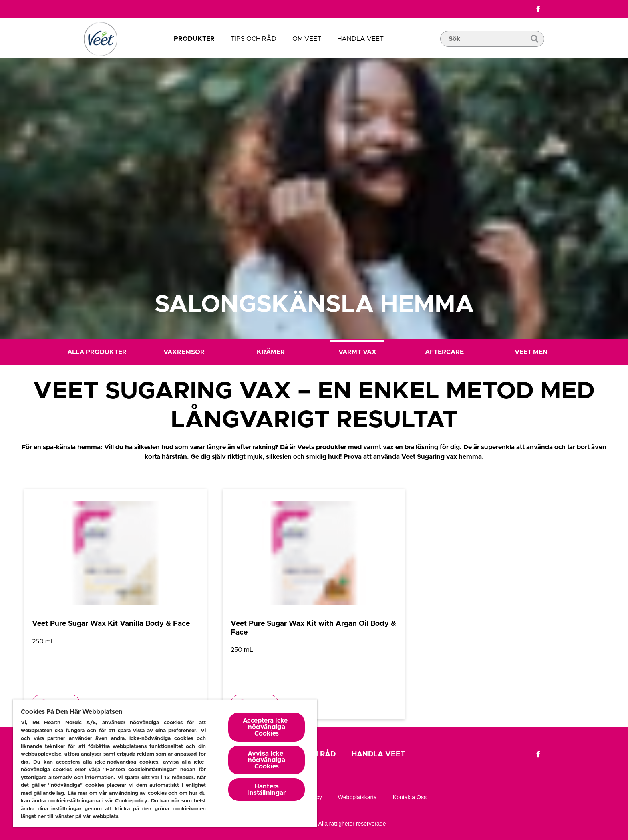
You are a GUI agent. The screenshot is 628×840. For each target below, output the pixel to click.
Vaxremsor (184, 352)
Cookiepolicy (131, 801)
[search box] (492, 51)
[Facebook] (538, 9)
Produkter (194, 39)
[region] (165, 763)
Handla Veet (360, 39)
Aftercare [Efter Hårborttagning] (444, 352)
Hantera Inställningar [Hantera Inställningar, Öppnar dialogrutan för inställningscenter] (266, 790)
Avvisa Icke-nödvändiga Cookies (267, 760)
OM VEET (307, 39)
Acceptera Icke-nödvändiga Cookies (266, 727)
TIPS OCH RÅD (254, 39)
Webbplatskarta (357, 797)
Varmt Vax (357, 352)
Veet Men (531, 352)
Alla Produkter (97, 352)
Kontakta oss (410, 797)
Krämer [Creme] (271, 352)
